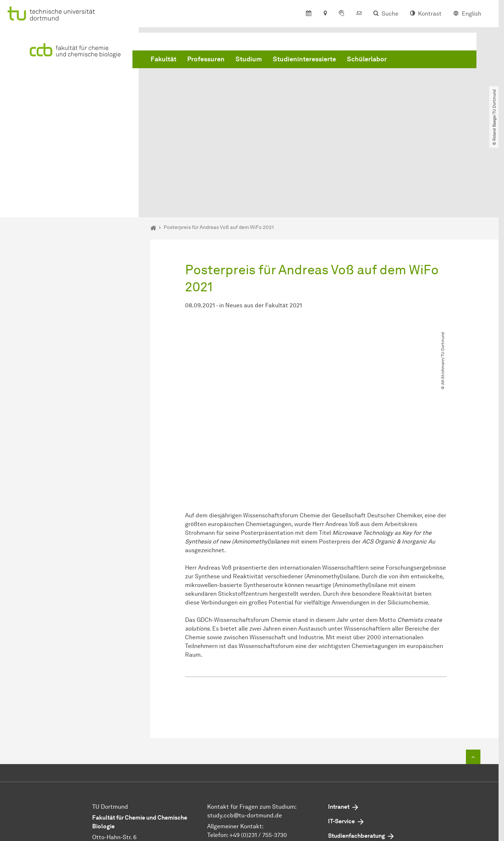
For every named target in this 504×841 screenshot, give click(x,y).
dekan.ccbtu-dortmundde (265, 773)
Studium (249, 59)
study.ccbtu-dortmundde (245, 736)
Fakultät (163, 59)
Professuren (206, 59)
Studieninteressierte (304, 59)
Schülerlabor (367, 59)
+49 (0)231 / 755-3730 (258, 756)
